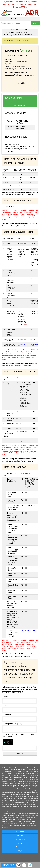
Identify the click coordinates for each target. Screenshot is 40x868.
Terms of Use (20, 847)
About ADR (20, 835)
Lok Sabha (13, 19)
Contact (20, 843)
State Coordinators (20, 839)
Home (4, 19)
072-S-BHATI (22, 32)
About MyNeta (20, 832)
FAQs (20, 851)
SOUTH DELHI (9, 32)
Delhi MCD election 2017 (20, 30)
